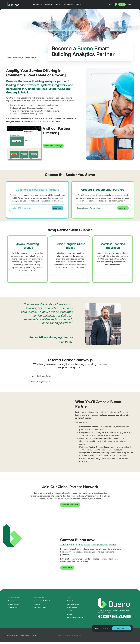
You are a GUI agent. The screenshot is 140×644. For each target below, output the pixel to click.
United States (13, 607)
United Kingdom (14, 604)
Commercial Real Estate (43, 601)
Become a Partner (40, 607)
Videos (69, 614)
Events (69, 611)
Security (37, 635)
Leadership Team (73, 604)
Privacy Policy (26, 635)
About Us (70, 601)
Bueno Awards (72, 607)
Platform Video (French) (75, 617)
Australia (11, 601)
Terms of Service (13, 635)
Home (9, 58)
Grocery (37, 604)
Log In (130, 4)
